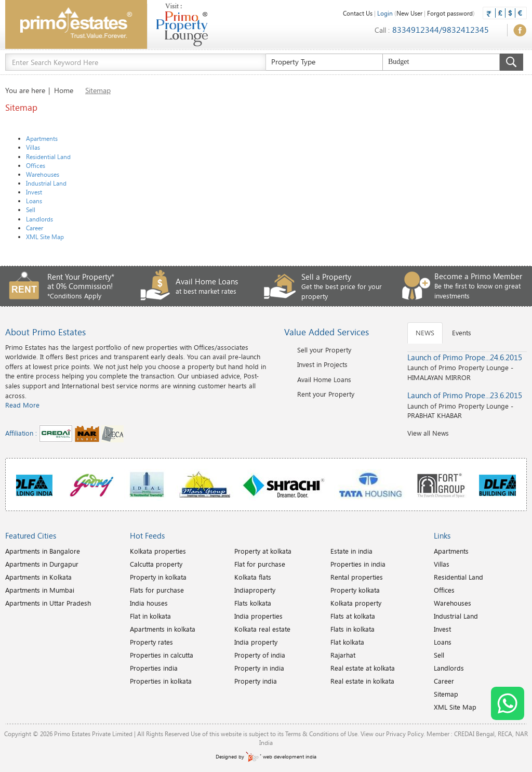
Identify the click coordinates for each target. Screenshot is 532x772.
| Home (61, 90)
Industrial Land (46, 183)
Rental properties (357, 577)
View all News (428, 433)
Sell (31, 210)
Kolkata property (356, 603)
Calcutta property (156, 564)
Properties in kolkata (161, 681)
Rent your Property (326, 394)
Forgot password (450, 13)
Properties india (154, 668)
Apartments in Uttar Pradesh (48, 603)
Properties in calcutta (162, 655)
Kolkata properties (158, 551)
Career (35, 228)
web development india (281, 757)
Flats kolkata (253, 603)
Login (385, 13)
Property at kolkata (263, 551)
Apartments (42, 138)
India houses (149, 603)
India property (256, 642)
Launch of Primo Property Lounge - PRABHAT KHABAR (467, 405)
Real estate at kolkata (363, 668)
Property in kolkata (158, 577)
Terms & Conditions (312, 734)
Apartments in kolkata (163, 629)
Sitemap (446, 694)
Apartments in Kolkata (38, 577)
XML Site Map (45, 237)
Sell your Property (324, 350)
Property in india (259, 668)
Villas (33, 147)
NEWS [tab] (425, 333)
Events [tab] (462, 333)
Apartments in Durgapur (42, 564)
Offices (36, 165)
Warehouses (43, 174)
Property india (256, 681)
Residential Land (48, 156)
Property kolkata (355, 590)
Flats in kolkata (353, 629)
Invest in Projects (322, 364)
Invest (34, 192)
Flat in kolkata (150, 616)
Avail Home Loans (324, 380)
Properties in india (358, 564)
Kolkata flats (253, 577)
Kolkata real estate (262, 629)
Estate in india (351, 551)
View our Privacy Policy (392, 734)
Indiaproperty (255, 590)
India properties (258, 616)
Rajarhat (343, 655)
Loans (34, 201)
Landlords (39, 219)
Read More (22, 405)
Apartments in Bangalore (43, 551)
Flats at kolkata (353, 616)
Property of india (260, 655)
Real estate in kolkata (362, 681)
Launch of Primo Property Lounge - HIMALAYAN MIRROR (467, 367)
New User (409, 13)
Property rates (151, 642)
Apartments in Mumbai (40, 590)
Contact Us (358, 13)
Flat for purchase (260, 564)
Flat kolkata (347, 642)
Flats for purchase (157, 590)
